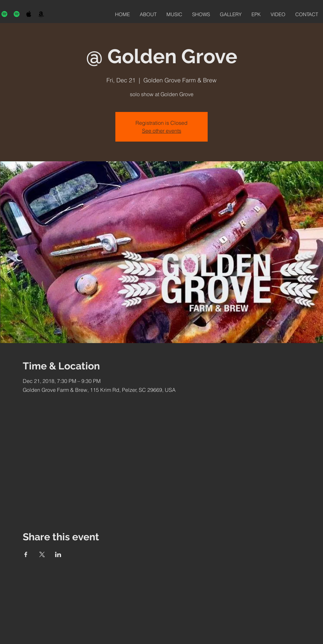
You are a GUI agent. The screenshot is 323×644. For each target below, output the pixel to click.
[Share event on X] (42, 554)
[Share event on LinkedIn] (58, 554)
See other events (162, 131)
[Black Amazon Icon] (41, 14)
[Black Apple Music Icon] (29, 14)
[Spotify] (4, 14)
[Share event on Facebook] (26, 554)
